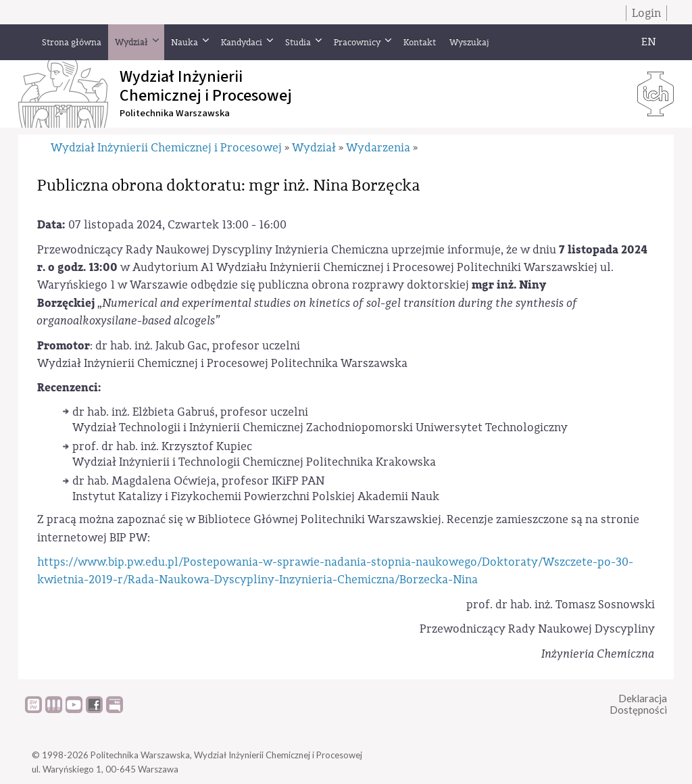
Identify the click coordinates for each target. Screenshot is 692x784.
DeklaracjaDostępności (638, 704)
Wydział (314, 148)
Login (646, 13)
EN (649, 42)
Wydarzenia (378, 148)
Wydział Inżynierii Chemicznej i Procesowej (166, 148)
